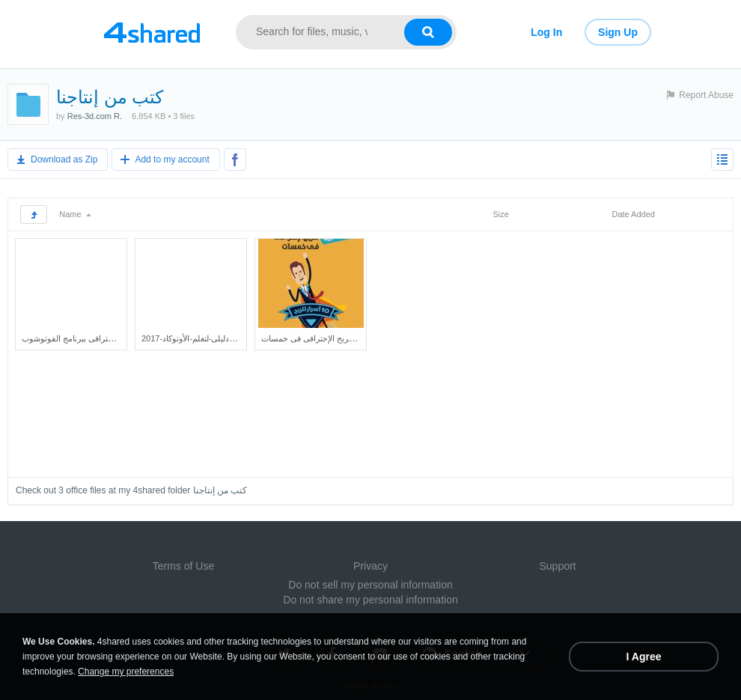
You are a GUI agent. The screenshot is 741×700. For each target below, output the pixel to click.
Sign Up (618, 32)
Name (75, 214)
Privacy (370, 566)
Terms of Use (183, 566)
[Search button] (428, 32)
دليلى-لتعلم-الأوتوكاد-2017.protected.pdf (211, 338)
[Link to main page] (152, 32)
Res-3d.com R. (95, 116)
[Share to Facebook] (235, 159)
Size (500, 214)
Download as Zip (64, 159)
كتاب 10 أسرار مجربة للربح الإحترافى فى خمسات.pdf (352, 338)
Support (557, 566)
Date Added (633, 214)
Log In (546, 32)
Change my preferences (126, 672)
